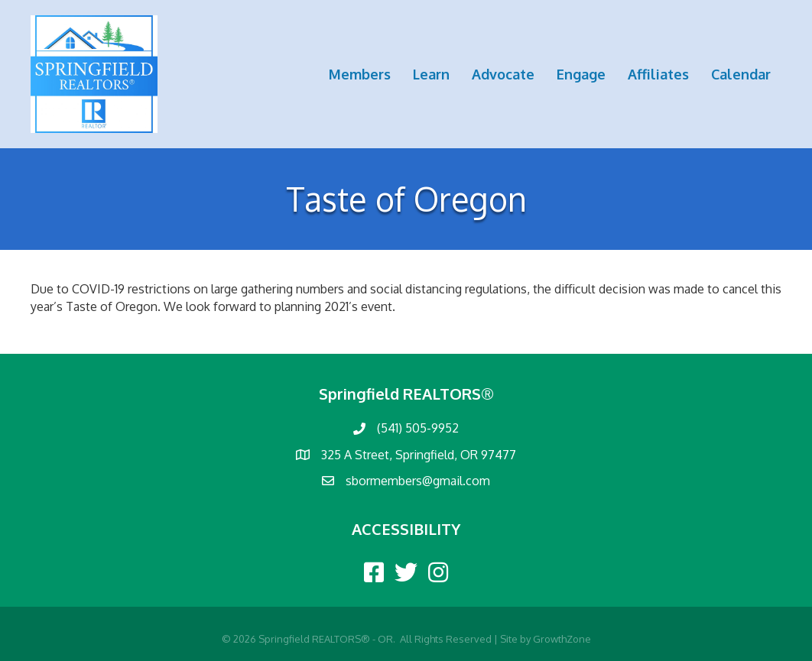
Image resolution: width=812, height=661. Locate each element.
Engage (581, 74)
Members (360, 74)
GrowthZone (562, 639)
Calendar (741, 74)
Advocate (503, 74)
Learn (431, 74)
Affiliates (658, 74)
